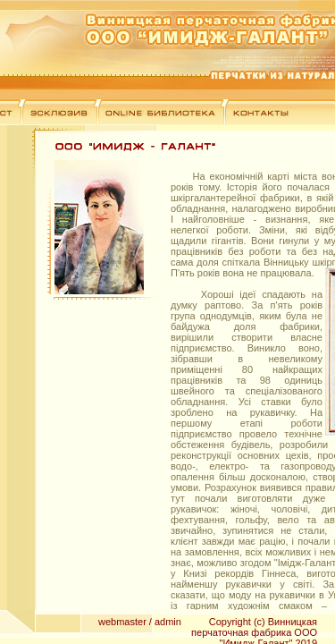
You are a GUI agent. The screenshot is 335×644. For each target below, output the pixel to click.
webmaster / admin (140, 622)
